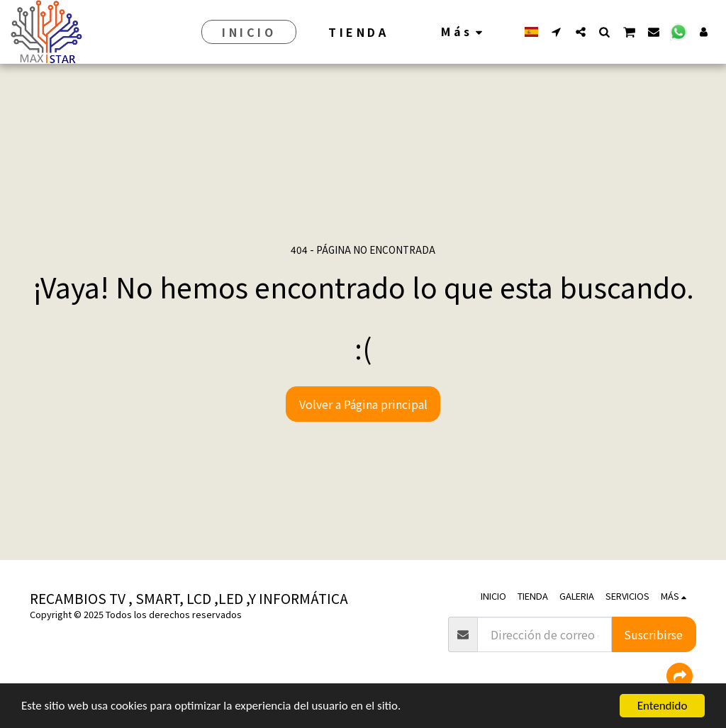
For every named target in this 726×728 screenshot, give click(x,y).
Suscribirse (653, 634)
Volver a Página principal (363, 404)
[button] (557, 32)
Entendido (663, 706)
